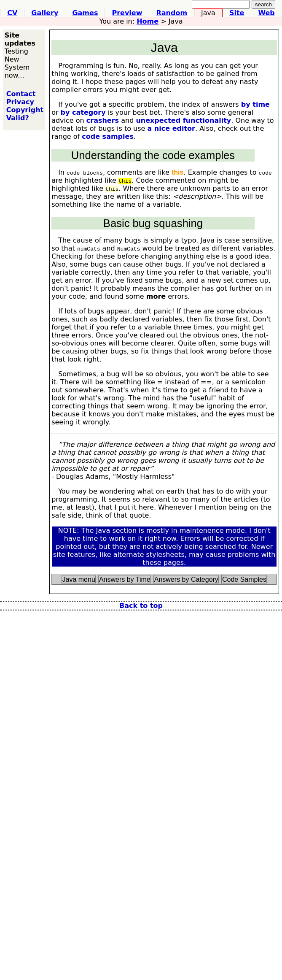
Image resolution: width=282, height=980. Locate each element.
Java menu (79, 579)
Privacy (20, 102)
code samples (108, 136)
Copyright (25, 110)
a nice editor (171, 128)
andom (172, 13)
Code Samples (244, 579)
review (127, 13)
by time (255, 104)
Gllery (45, 13)
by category (83, 112)
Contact (21, 94)
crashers (103, 120)
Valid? (18, 118)
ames (85, 13)
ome (148, 21)
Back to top (141, 606)
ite (237, 13)
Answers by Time (125, 579)
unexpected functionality (183, 120)
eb (266, 13)
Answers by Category (186, 579)
